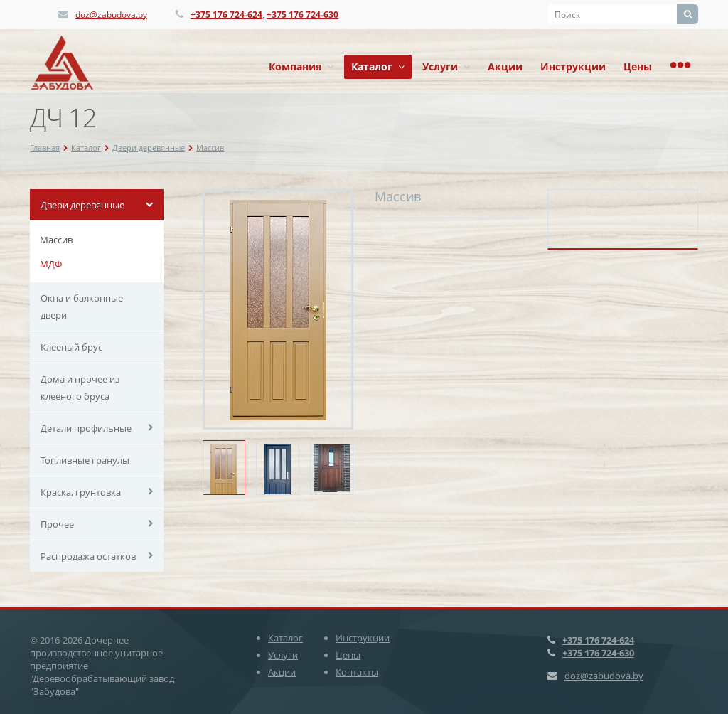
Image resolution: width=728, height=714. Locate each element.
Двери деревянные (149, 148)
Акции (505, 66)
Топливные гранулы (85, 460)
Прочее (57, 524)
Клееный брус (71, 347)
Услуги (446, 66)
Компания (301, 66)
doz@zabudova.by (111, 15)
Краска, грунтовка (81, 492)
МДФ (51, 264)
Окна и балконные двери (82, 307)
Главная (45, 148)
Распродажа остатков (88, 556)
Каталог (378, 66)
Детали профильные (86, 428)
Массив (210, 148)
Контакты (357, 672)
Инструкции (573, 66)
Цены (638, 66)
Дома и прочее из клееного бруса (80, 388)
